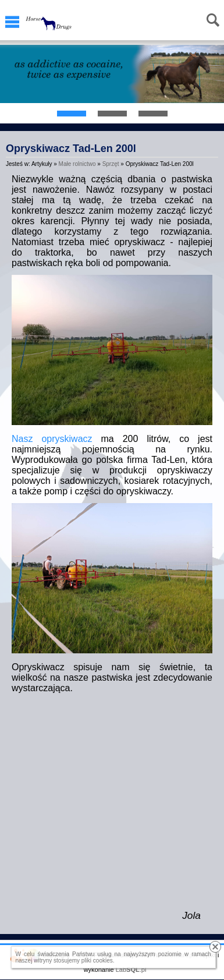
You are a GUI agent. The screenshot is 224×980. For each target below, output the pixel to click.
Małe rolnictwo (77, 164)
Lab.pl (131, 970)
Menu (12, 22)
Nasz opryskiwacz (52, 439)
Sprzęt (111, 164)
